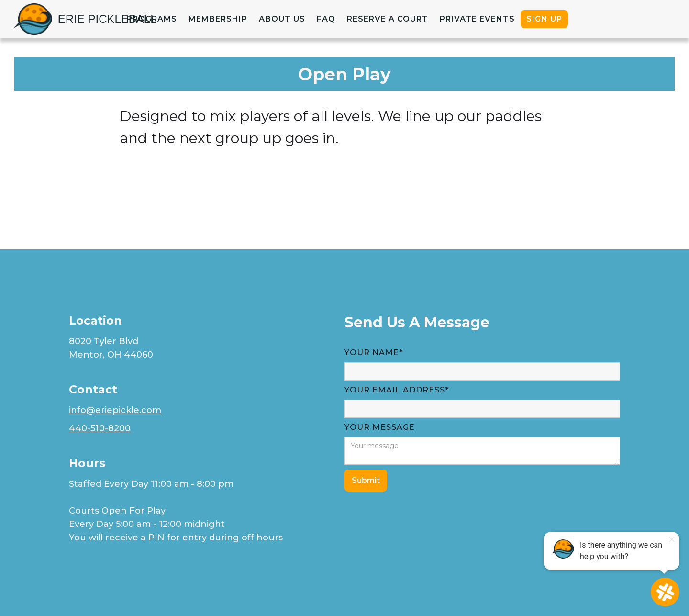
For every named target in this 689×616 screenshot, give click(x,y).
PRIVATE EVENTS (477, 19)
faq (326, 19)
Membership (218, 19)
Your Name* (374, 353)
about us (282, 19)
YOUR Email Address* (397, 390)
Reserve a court (388, 19)
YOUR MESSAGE (380, 427)
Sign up (544, 19)
